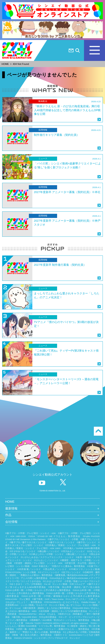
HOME (5, 64)
